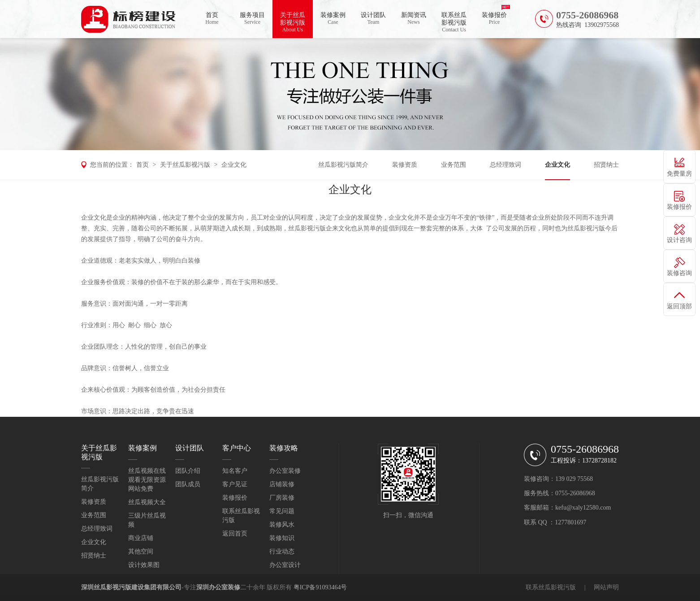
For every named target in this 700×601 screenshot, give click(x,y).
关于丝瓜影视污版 (293, 22)
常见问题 (282, 511)
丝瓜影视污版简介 (343, 165)
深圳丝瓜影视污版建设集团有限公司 (131, 587)
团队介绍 (188, 471)
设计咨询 (679, 240)
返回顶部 (679, 306)
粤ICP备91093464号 (320, 587)
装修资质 (405, 165)
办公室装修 (285, 471)
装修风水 (282, 525)
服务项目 (252, 19)
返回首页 (235, 534)
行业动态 (282, 551)
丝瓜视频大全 (147, 502)
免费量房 (679, 174)
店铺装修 (282, 484)
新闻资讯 (414, 19)
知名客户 (235, 471)
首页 (212, 19)
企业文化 (234, 165)
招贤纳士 (606, 165)
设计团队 (373, 19)
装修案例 (333, 19)
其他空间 (141, 551)
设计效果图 (144, 565)
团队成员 (188, 484)
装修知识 (282, 538)
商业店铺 (141, 538)
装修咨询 (679, 273)
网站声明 (606, 587)
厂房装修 (282, 498)
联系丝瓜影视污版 (454, 22)
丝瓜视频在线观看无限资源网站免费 (147, 480)
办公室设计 (285, 565)
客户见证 (235, 484)
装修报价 (494, 19)
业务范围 (454, 165)
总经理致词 (506, 165)
